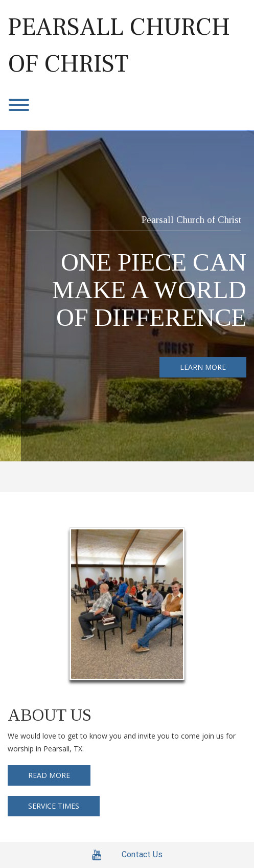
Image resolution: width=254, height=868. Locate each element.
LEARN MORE (203, 367)
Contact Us (142, 854)
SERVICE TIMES (54, 806)
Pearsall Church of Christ (119, 46)
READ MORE (49, 775)
